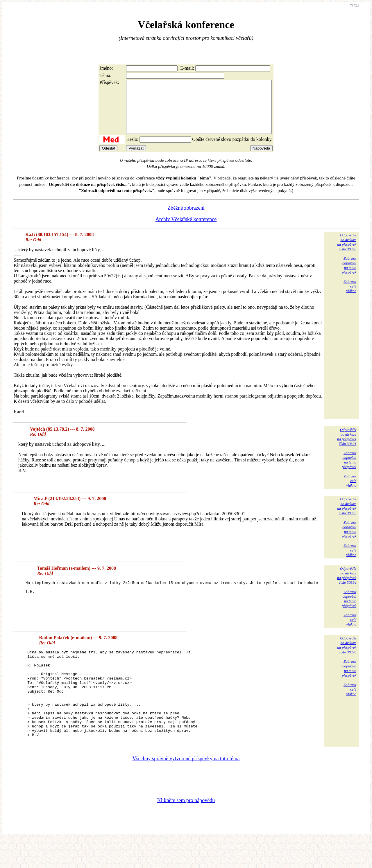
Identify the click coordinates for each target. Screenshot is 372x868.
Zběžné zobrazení (186, 218)
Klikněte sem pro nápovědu (186, 829)
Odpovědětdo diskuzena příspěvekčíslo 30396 (347, 656)
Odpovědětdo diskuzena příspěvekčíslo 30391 (347, 447)
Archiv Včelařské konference (186, 230)
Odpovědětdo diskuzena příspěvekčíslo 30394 (347, 586)
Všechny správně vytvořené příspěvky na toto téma (186, 787)
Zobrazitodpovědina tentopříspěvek (349, 276)
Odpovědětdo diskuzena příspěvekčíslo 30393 (347, 516)
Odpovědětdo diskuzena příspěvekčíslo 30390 (347, 253)
